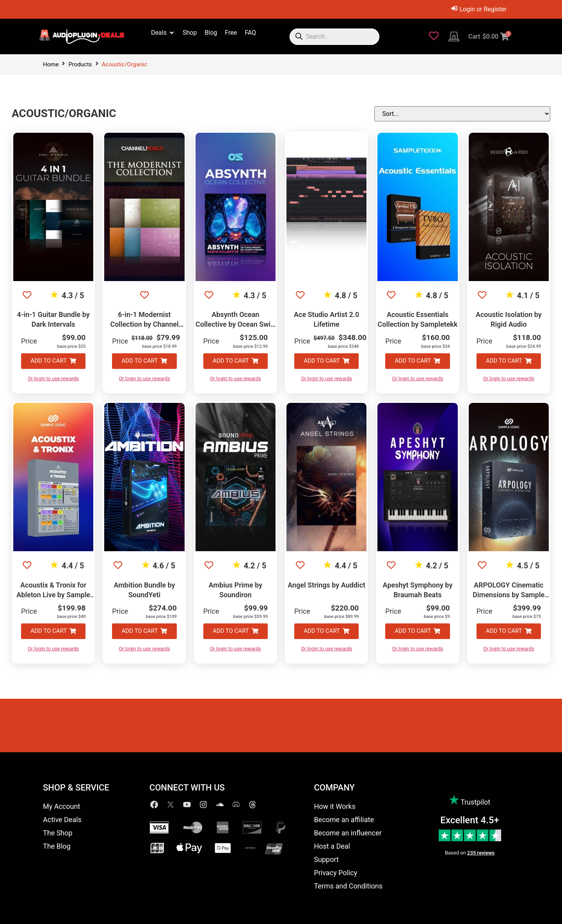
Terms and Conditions (348, 886)
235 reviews (481, 853)
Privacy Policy (335, 873)
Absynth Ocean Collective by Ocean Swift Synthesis (236, 324)
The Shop (58, 833)
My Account (61, 806)
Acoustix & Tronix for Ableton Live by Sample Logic (53, 595)
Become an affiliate (344, 820)
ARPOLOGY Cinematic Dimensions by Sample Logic (509, 595)
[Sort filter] (511, 114)
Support (326, 859)
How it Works (334, 806)
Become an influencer (348, 833)
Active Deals (62, 820)
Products (80, 64)
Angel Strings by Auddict (326, 585)
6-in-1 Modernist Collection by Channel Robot (144, 324)
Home (51, 64)
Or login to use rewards (53, 378)
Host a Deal (332, 846)
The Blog (57, 846)
